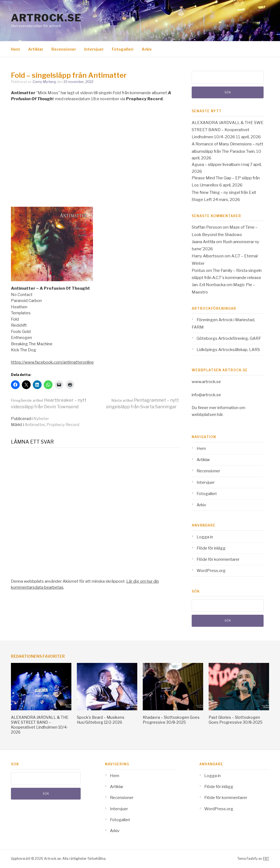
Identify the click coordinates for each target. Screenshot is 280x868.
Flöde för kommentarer (218, 559)
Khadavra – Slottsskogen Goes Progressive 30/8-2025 (171, 720)
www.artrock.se (206, 382)
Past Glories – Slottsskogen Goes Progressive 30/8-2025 (236, 720)
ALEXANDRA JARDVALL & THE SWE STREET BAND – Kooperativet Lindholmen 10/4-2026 (228, 130)
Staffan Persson (207, 227)
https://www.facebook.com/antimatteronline (52, 362)
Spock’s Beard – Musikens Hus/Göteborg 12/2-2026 (101, 720)
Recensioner (64, 49)
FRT (266, 859)
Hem (15, 49)
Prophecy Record (63, 425)
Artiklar (36, 49)
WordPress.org (211, 571)
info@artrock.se (206, 395)
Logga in (205, 537)
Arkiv (147, 49)
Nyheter (41, 419)
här (220, 415)
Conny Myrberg (44, 82)
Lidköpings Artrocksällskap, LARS (228, 350)
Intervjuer (94, 49)
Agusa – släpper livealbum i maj (220, 165)
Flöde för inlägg (211, 548)
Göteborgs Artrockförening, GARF (229, 338)
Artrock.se (46, 18)
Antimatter (35, 425)
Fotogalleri (123, 49)
